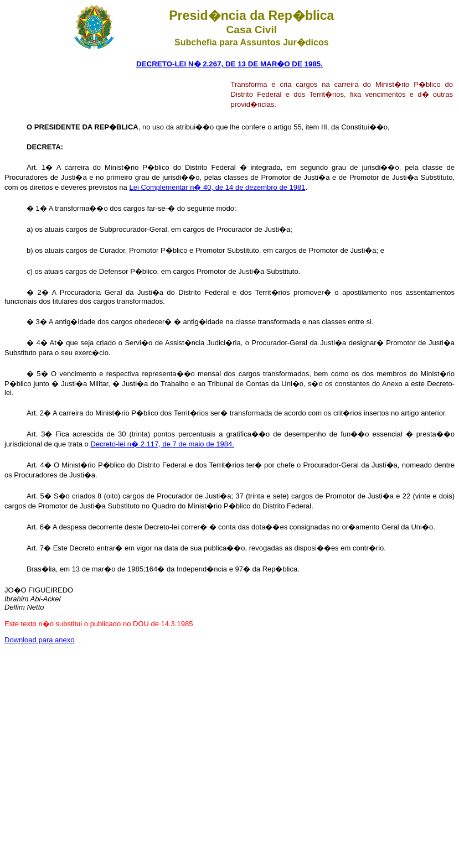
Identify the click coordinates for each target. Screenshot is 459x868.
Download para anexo (39, 640)
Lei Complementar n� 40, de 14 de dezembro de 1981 (217, 187)
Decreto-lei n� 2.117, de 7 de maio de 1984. (162, 444)
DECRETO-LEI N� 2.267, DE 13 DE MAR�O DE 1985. (229, 64)
